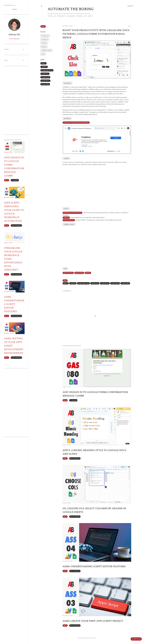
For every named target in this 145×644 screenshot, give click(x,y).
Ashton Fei (14, 35)
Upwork (79, 16)
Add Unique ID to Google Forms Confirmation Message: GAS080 (14, 167)
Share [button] (43, 26)
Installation (45, 39)
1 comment (73, 400)
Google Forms (45, 77)
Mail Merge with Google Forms (72, 213)
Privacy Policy (79, 273)
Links (43, 54)
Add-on (44, 63)
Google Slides (45, 84)
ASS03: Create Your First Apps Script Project (93, 621)
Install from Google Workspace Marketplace (76, 123)
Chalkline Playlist (47, 50)
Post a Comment (75, 458)
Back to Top (136, 639)
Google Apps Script (47, 70)
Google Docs (45, 74)
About (90, 16)
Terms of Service (68, 273)
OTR (85, 16)
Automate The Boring (71, 9)
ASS (55, 16)
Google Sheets (45, 81)
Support (88, 273)
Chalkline (71, 16)
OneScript (61, 16)
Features (44, 47)
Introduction (45, 36)
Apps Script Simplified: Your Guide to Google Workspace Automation (14, 212)
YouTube (44, 43)
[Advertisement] (14, 100)
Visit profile (14, 39)
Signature (66, 218)
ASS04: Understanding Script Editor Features (94, 567)
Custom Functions (69, 220)
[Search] (130, 6)
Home (50, 16)
